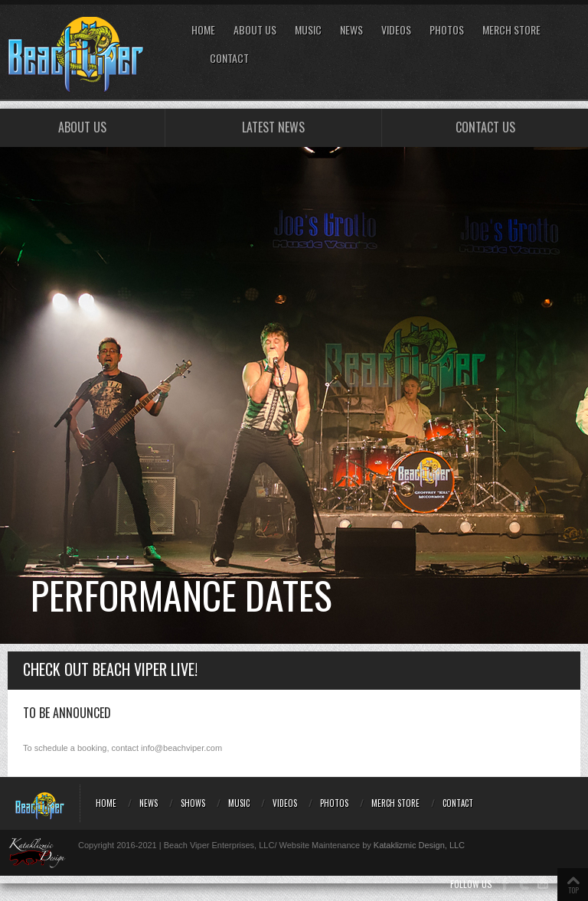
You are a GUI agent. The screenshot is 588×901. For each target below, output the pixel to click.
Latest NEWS (273, 127)
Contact (229, 59)
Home (203, 30)
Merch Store (511, 30)
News (351, 30)
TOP (573, 890)
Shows (193, 803)
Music (308, 30)
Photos (447, 30)
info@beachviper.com (181, 748)
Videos (396, 30)
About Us (255, 30)
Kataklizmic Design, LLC (419, 845)
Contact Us (485, 127)
